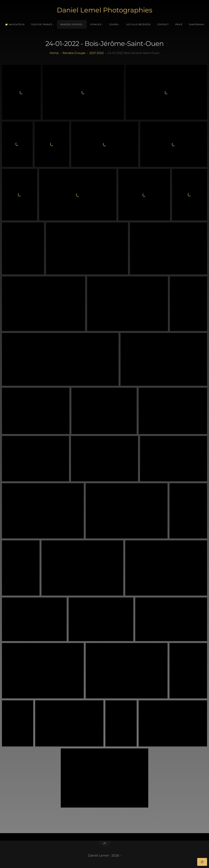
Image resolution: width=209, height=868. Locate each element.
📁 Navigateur (15, 24)
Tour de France (42, 24)
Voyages (96, 24)
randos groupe (74, 53)
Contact (163, 24)
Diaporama (197, 24)
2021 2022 (97, 53)
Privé (179, 24)
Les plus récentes (139, 24)
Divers (114, 24)
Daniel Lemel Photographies (105, 10)
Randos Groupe (71, 24)
